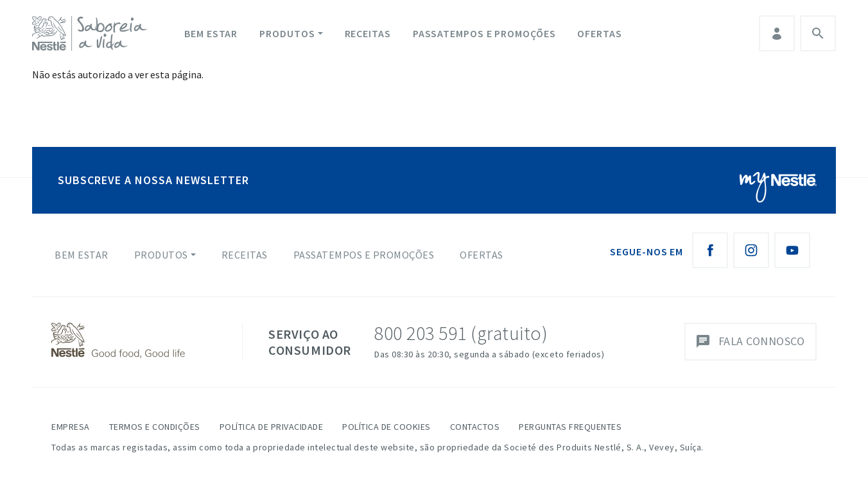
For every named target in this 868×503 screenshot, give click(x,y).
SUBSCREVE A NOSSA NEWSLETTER (153, 180)
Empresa (71, 427)
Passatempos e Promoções (484, 33)
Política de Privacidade (272, 427)
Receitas (368, 33)
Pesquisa (818, 33)
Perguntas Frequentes (570, 427)
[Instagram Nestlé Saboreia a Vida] (751, 250)
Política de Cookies (386, 427)
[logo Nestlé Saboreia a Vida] (92, 33)
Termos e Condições (155, 427)
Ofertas (599, 33)
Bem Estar (211, 33)
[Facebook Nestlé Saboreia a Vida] (710, 250)
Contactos (475, 427)
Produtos (287, 33)
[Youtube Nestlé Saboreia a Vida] (792, 250)
